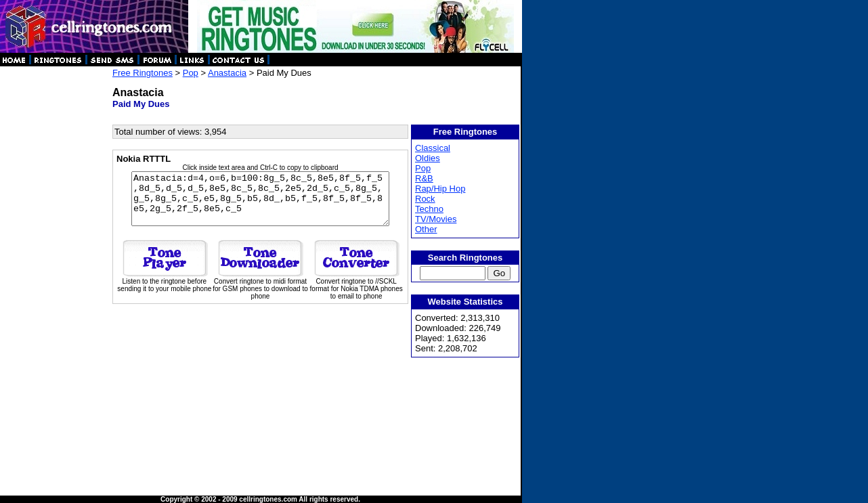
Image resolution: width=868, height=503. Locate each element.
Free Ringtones (143, 73)
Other (427, 229)
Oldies (428, 158)
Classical (433, 148)
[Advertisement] (56, 271)
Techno (430, 209)
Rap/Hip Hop (441, 189)
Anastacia (227, 73)
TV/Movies (436, 219)
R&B (425, 178)
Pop (191, 73)
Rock (426, 199)
